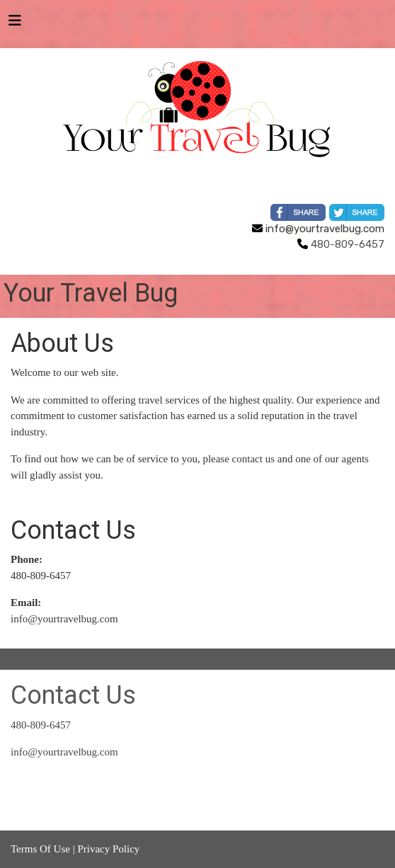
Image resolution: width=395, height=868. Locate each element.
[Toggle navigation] (15, 24)
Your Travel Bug (91, 293)
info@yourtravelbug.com (318, 229)
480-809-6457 (41, 725)
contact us (253, 459)
